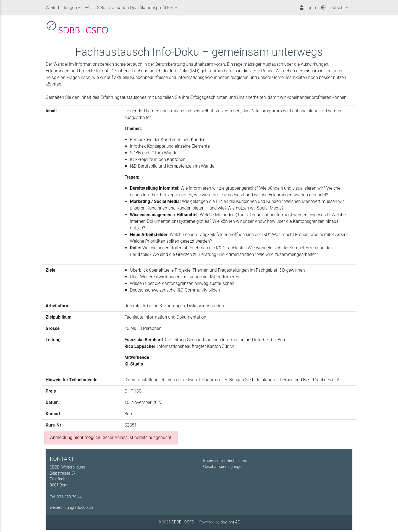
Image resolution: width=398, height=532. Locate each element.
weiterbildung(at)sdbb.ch (71, 510)
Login (307, 9)
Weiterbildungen (61, 9)
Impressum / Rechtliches (225, 463)
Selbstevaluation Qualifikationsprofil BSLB (137, 9)
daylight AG (231, 524)
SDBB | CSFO (183, 524)
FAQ (88, 9)
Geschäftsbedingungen (223, 469)
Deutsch (332, 9)
